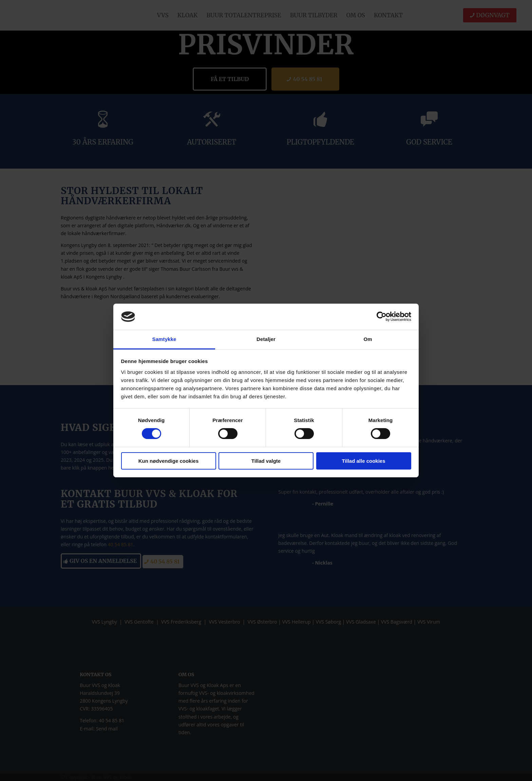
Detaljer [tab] (266, 339)
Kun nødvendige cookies (169, 461)
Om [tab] (368, 339)
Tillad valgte (266, 461)
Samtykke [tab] (164, 339)
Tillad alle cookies (363, 461)
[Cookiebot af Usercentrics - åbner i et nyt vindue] (382, 317)
